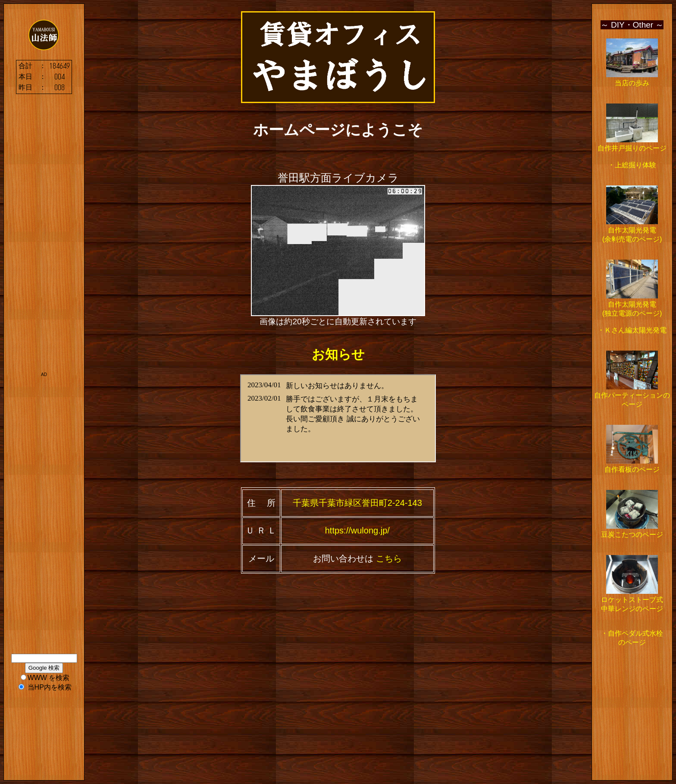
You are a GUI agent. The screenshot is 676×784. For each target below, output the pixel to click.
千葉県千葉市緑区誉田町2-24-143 (357, 503)
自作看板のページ (632, 469)
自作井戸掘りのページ (632, 148)
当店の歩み (632, 83)
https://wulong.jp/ (357, 530)
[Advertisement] (44, 239)
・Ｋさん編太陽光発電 (632, 330)
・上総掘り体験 (632, 165)
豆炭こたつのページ (632, 535)
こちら (388, 558)
